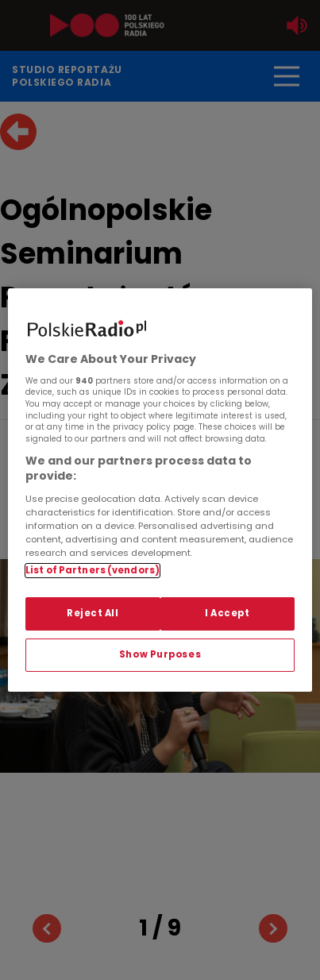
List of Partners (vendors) (93, 570)
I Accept (227, 613)
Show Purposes (160, 654)
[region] (160, 490)
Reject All (93, 613)
